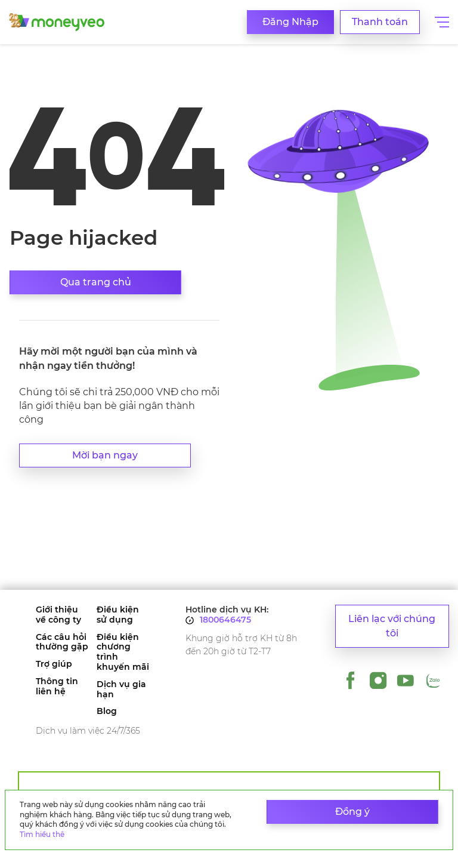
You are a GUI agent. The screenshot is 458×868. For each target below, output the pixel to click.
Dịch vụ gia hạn (121, 690)
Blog (107, 711)
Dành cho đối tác (229, 784)
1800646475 (225, 620)
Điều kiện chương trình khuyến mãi (123, 652)
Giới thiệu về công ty (58, 615)
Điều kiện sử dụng (118, 615)
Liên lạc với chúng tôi (392, 626)
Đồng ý (352, 812)
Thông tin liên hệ (57, 687)
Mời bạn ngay (105, 455)
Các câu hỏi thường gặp (62, 642)
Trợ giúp (54, 664)
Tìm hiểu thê (42, 834)
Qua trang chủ (96, 282)
